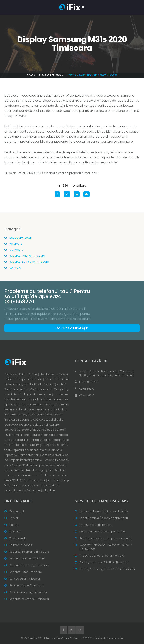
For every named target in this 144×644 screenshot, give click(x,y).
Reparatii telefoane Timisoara (29, 599)
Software (15, 268)
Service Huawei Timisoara (26, 585)
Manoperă (16, 250)
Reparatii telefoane (52, 75)
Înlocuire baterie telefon (96, 525)
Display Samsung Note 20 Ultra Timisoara (107, 569)
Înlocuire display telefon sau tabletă (104, 511)
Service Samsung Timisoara (28, 592)
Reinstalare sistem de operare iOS (102, 532)
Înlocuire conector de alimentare (102, 556)
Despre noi (17, 511)
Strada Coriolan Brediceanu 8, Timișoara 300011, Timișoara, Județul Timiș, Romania (106, 373)
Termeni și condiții (21, 545)
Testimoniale (18, 538)
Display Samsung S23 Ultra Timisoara (104, 562)
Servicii (14, 518)
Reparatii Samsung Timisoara (29, 262)
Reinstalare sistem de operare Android (106, 538)
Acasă (31, 75)
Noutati (14, 525)
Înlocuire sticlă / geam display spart (104, 518)
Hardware (16, 244)
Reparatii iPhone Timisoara (27, 256)
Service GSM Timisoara (25, 579)
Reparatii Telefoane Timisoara (29, 552)
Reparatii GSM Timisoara (26, 572)
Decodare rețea (20, 238)
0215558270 (87, 389)
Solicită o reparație (72, 328)
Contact (15, 532)
